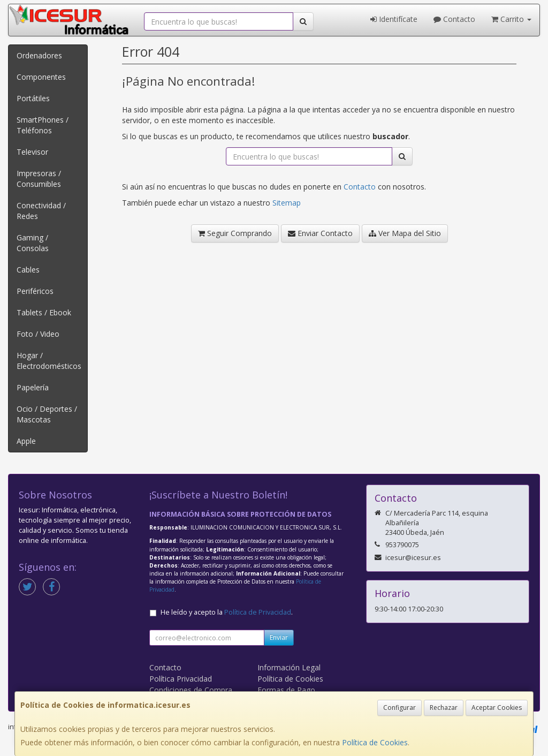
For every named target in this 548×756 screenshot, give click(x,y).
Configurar (399, 708)
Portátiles (33, 98)
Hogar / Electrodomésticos (49, 361)
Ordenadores (39, 55)
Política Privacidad (181, 679)
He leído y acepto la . (227, 612)
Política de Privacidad (258, 612)
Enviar (279, 637)
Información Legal (289, 667)
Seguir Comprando (235, 233)
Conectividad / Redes (41, 211)
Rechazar (444, 708)
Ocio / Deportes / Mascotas (47, 414)
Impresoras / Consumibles (39, 179)
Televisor (32, 152)
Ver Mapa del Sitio (405, 233)
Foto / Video (38, 334)
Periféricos (35, 291)
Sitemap (287, 203)
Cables (28, 270)
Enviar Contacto (320, 233)
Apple (26, 441)
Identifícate (394, 19)
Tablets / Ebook (44, 312)
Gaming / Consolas (33, 243)
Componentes (41, 77)
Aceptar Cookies (497, 708)
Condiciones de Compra (191, 690)
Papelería (33, 387)
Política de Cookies (375, 742)
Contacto (454, 19)
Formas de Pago (286, 690)
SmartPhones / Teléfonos (43, 125)
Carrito (511, 19)
